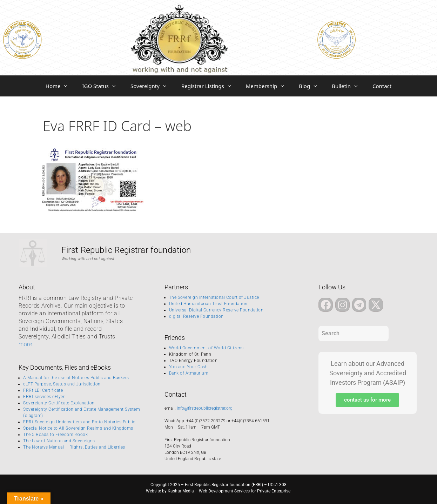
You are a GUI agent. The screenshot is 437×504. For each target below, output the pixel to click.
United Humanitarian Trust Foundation (208, 304)
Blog (312, 86)
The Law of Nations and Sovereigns (59, 441)
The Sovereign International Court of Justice (214, 297)
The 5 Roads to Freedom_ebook (55, 435)
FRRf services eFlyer (44, 397)
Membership (269, 86)
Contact (382, 86)
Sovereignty (152, 86)
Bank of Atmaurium (189, 373)
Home (60, 86)
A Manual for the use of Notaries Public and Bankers (76, 378)
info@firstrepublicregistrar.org (205, 408)
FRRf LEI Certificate (43, 390)
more (25, 344)
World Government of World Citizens (206, 348)
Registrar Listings (210, 86)
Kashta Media (181, 491)
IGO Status (103, 86)
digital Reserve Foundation (196, 316)
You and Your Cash (189, 367)
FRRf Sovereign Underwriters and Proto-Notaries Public (79, 422)
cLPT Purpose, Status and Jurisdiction (62, 384)
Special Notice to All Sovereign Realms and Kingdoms (78, 428)
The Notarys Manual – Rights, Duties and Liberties (74, 447)
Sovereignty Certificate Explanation (59, 403)
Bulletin (349, 86)
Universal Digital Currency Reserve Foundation (216, 310)
